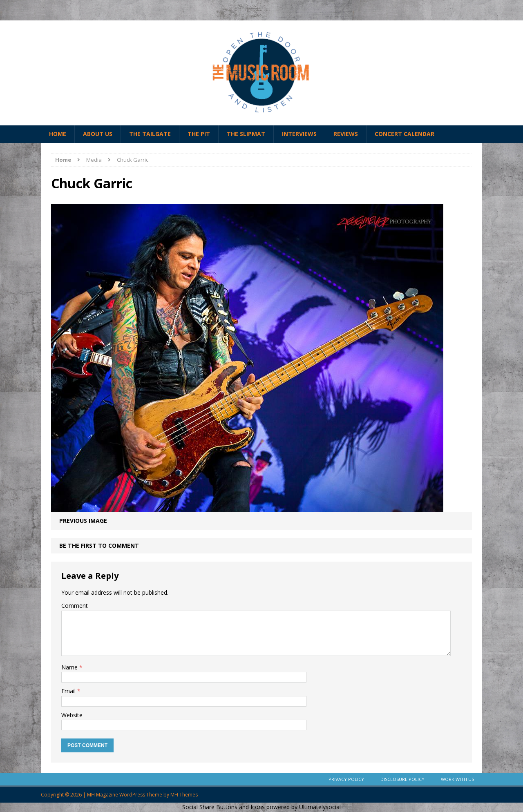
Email (69, 691)
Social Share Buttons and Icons (224, 807)
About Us (98, 134)
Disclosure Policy (402, 779)
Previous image (83, 521)
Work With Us (457, 779)
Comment (75, 606)
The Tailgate (150, 134)
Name (70, 667)
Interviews (299, 134)
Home (58, 134)
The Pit (199, 134)
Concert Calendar (405, 134)
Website (72, 715)
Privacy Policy (346, 779)
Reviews (346, 134)
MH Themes (184, 795)
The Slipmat (246, 134)
